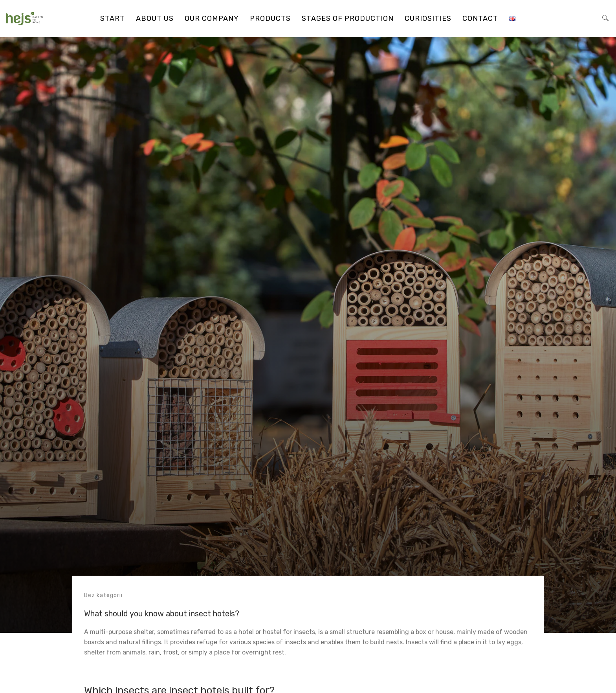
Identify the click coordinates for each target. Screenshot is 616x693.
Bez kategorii (103, 595)
